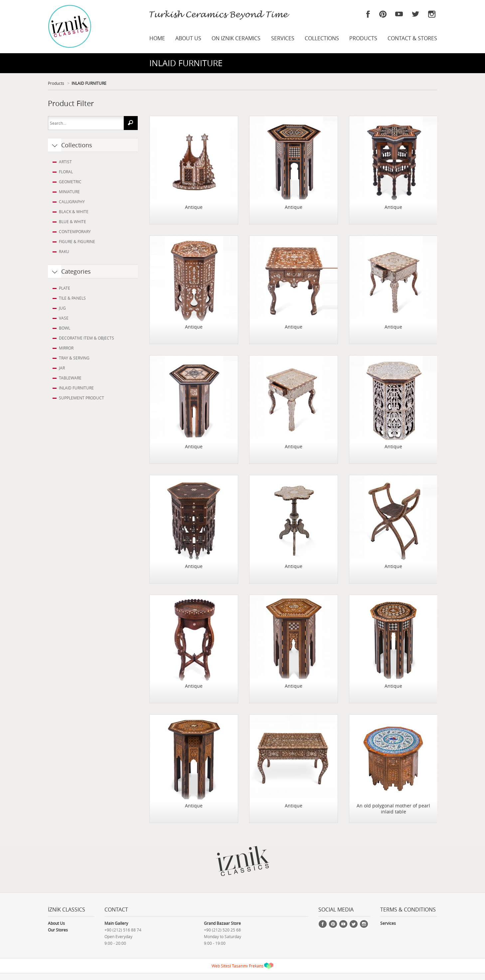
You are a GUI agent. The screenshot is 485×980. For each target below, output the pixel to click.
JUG (62, 308)
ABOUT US (188, 38)
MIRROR (66, 348)
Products (56, 83)
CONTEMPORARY (75, 231)
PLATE (65, 288)
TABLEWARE (70, 378)
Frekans (256, 966)
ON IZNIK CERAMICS (236, 38)
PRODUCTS (363, 38)
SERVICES (283, 38)
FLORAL (66, 172)
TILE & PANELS (72, 298)
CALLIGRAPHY (72, 202)
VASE (64, 318)
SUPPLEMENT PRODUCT (81, 398)
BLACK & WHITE (74, 211)
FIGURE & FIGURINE (77, 241)
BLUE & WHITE (73, 221)
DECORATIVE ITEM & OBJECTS (86, 338)
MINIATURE (69, 192)
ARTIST (65, 162)
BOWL (65, 328)
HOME (157, 38)
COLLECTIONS (322, 38)
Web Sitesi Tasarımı (230, 966)
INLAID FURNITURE (89, 83)
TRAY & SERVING (74, 358)
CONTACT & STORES (412, 38)
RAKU (64, 251)
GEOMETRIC (70, 182)
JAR (62, 368)
